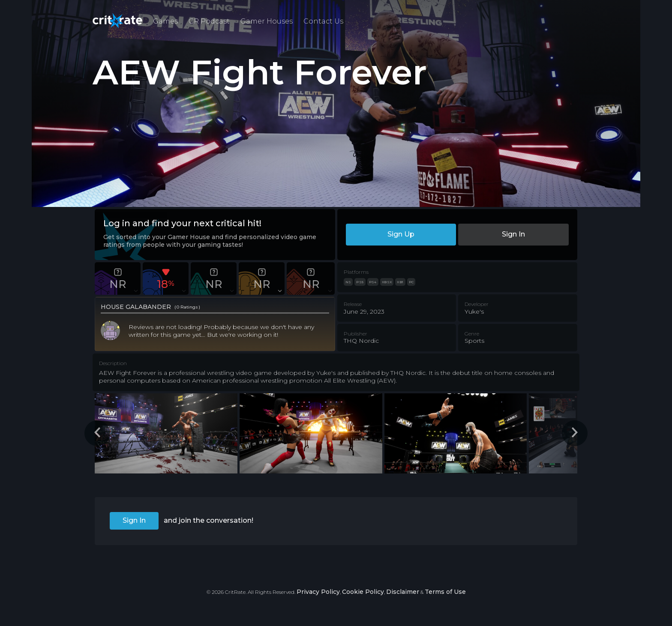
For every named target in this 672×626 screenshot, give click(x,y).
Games (165, 21)
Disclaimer (403, 592)
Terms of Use (445, 592)
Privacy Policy (318, 592)
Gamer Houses (267, 21)
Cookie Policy (363, 592)
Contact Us (323, 21)
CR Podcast (209, 21)
